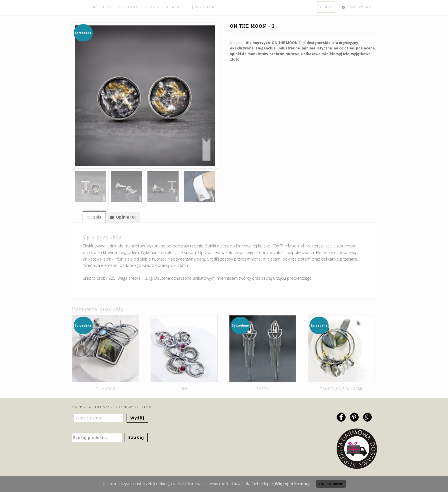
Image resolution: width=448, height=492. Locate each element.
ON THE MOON (285, 43)
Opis (97, 217)
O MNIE (152, 7)
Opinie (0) (126, 217)
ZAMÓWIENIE (360, 7)
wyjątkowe (361, 54)
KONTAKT (175, 7)
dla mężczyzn (258, 43)
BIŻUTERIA (102, 7)
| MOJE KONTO (206, 7)
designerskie (319, 43)
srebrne (277, 54)
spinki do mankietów (249, 54)
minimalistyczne (317, 48)
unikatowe (311, 54)
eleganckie (266, 48)
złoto (235, 59)
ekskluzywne (242, 48)
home (80, 8)
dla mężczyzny (345, 43)
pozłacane (365, 48)
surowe (293, 54)
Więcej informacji (293, 484)
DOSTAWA (129, 7)
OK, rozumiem (331, 484)
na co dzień (344, 48)
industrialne (289, 48)
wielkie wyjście (336, 54)
